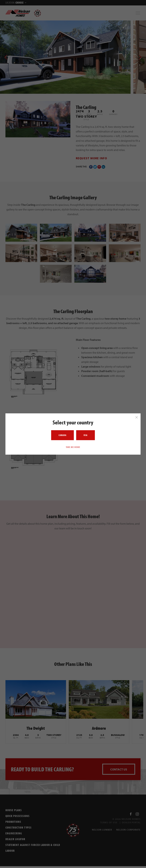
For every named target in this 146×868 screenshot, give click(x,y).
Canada (62, 435)
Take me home (73, 447)
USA (86, 435)
